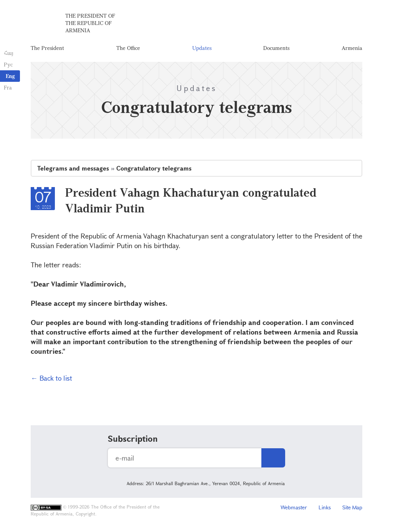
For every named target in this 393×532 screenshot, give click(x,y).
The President (47, 48)
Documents (276, 48)
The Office (128, 48)
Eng (10, 76)
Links (325, 507)
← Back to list (51, 378)
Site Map (352, 507)
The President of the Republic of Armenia (90, 23)
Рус (8, 64)
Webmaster (294, 507)
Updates (202, 48)
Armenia (352, 48)
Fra (8, 87)
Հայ (9, 53)
